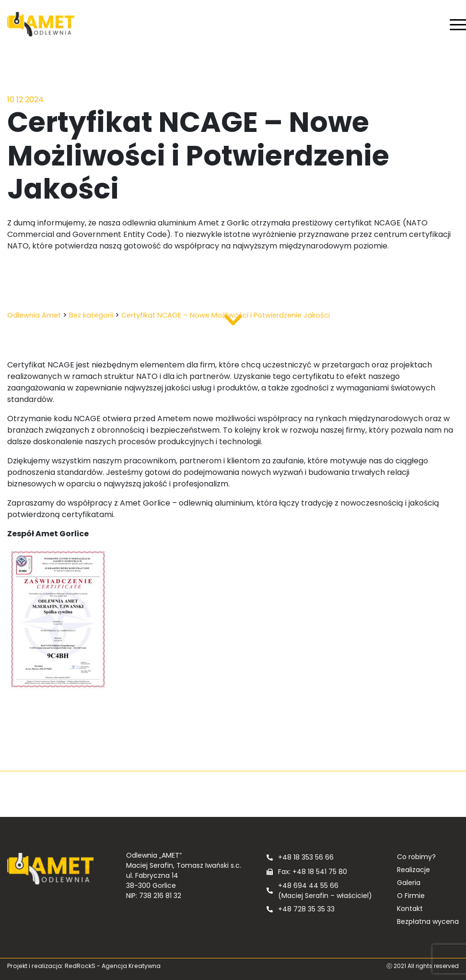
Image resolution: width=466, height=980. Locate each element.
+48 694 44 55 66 (308, 886)
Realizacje (414, 870)
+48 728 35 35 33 (306, 909)
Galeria (409, 883)
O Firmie (411, 896)
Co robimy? (416, 857)
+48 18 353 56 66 (306, 857)
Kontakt (410, 909)
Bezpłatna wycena (428, 921)
